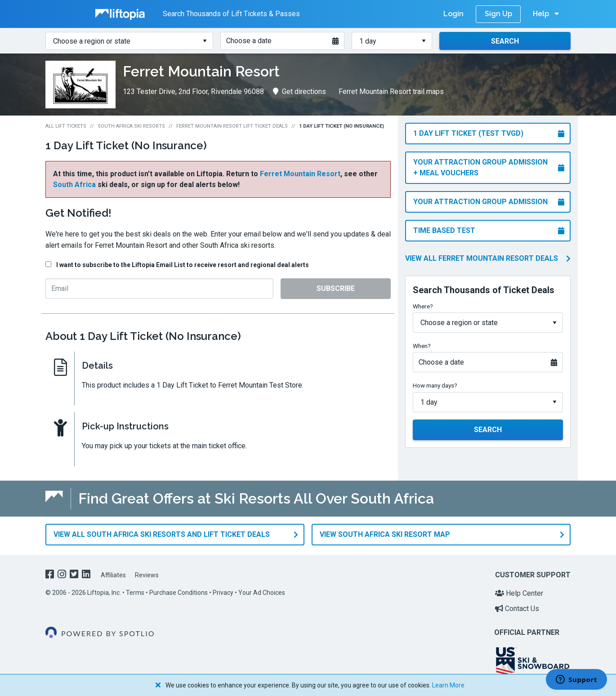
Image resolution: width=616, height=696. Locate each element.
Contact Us (517, 606)
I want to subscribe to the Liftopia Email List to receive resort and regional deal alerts (183, 265)
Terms (135, 590)
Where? (423, 306)
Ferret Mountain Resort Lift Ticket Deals (232, 126)
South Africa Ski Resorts (131, 126)
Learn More (448, 685)
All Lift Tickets (66, 126)
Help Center (519, 591)
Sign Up (498, 14)
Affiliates (113, 573)
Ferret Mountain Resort (300, 174)
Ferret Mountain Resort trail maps (391, 91)
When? (422, 346)
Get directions (299, 91)
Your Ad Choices (262, 590)
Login (453, 14)
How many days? (435, 385)
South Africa (74, 185)
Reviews (147, 573)
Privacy (223, 590)
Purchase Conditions (179, 590)
